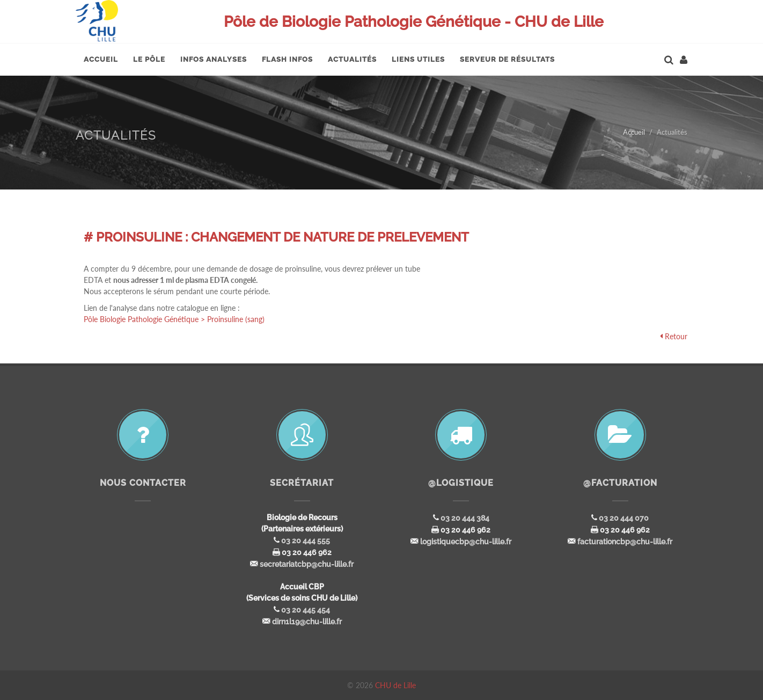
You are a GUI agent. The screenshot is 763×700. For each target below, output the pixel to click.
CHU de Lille (395, 685)
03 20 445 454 (306, 610)
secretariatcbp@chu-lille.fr (307, 564)
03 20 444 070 (624, 518)
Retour (676, 336)
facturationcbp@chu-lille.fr (625, 542)
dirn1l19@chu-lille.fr (307, 622)
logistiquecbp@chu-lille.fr (466, 542)
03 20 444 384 (465, 518)
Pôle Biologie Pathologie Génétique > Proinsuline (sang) (174, 319)
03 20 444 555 (306, 541)
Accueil (634, 132)
